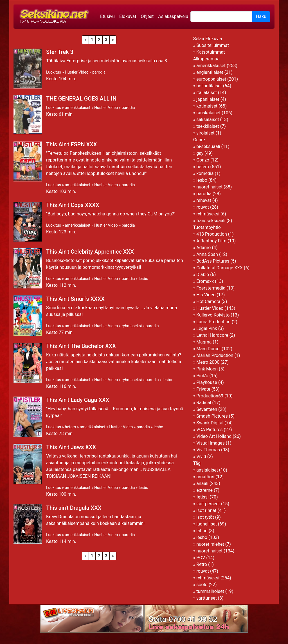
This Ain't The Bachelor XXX (81, 346)
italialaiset (207, 93)
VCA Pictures (209, 430)
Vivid (201, 457)
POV (201, 558)
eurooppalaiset (211, 79)
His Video (206, 295)
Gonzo (203, 160)
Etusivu (107, 16)
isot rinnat (206, 510)
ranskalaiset (208, 113)
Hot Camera (208, 301)
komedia (205, 173)
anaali (202, 483)
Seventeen (207, 409)
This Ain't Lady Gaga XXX (78, 400)
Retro (202, 564)
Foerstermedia (211, 288)
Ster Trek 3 (60, 52)
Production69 (210, 396)
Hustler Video (76, 72)
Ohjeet (147, 16)
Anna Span (207, 254)
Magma (204, 342)
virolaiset (205, 133)
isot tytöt (205, 517)
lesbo (143, 279)
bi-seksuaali (208, 146)
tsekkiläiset (208, 126)
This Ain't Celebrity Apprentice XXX (90, 252)
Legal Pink (207, 328)
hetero (70, 427)
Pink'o (202, 376)
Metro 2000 (208, 362)
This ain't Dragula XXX (74, 508)
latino (202, 531)
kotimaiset (207, 106)
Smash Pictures (212, 416)
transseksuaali (211, 221)
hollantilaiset (209, 86)
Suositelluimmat (213, 45)
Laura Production (213, 322)
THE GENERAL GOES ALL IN (81, 99)
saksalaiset (208, 120)
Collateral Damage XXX (220, 268)
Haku (261, 16)
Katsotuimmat (211, 52)
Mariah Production (215, 355)
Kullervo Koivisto (213, 315)
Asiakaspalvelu (173, 16)
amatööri (205, 477)
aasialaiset (207, 470)
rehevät (204, 200)
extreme (204, 490)
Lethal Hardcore (212, 335)
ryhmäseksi (132, 326)
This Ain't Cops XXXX (73, 205)
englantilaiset (210, 72)
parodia (99, 72)
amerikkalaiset (77, 108)
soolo (202, 585)
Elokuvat (128, 16)
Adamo (203, 248)
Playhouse (207, 382)
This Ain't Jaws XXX (71, 447)
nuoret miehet (210, 544)
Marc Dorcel (208, 349)
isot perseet (208, 504)
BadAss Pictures (213, 261)
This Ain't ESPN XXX (71, 144)
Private (203, 389)
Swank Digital (210, 423)
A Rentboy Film (211, 241)
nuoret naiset (209, 187)
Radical (204, 403)
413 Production (212, 234)
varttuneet (206, 598)
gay (200, 153)
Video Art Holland (214, 436)
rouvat (203, 207)
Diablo (203, 275)
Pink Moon (207, 369)
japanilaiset (208, 99)
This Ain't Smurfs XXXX (75, 299)
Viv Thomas (208, 450)
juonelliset (207, 524)
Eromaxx (205, 281)
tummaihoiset (210, 591)
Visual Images (211, 443)
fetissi (202, 497)
